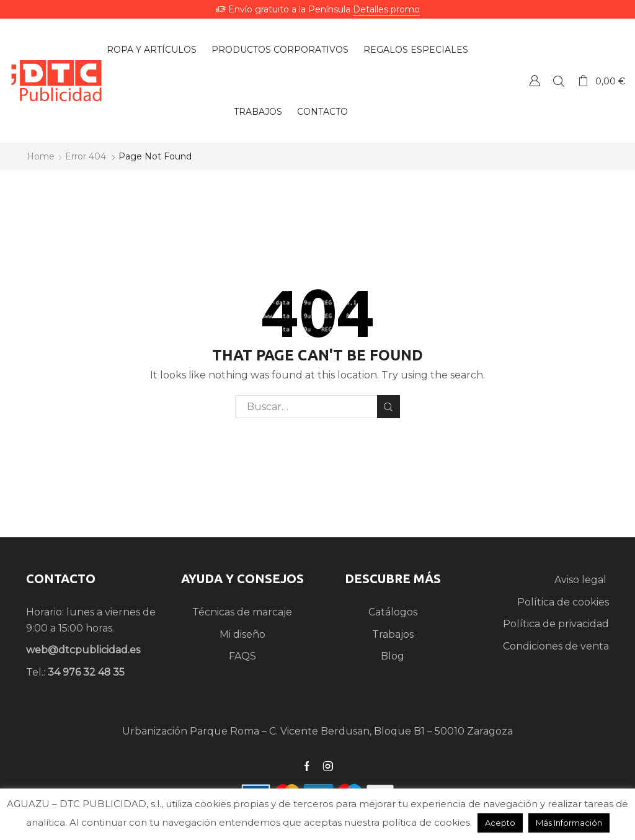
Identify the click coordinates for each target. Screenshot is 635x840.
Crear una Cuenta (535, 80)
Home (41, 156)
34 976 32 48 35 (86, 672)
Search (389, 407)
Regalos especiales (416, 50)
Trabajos (258, 112)
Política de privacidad (556, 624)
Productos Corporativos (280, 50)
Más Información (569, 823)
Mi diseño (242, 634)
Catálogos (393, 612)
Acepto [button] (500, 823)
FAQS (242, 656)
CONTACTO (61, 579)
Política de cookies (563, 602)
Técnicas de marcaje (242, 612)
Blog (393, 656)
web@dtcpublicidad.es (83, 650)
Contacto (322, 112)
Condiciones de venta (556, 646)
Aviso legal (582, 580)
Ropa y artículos (152, 50)
